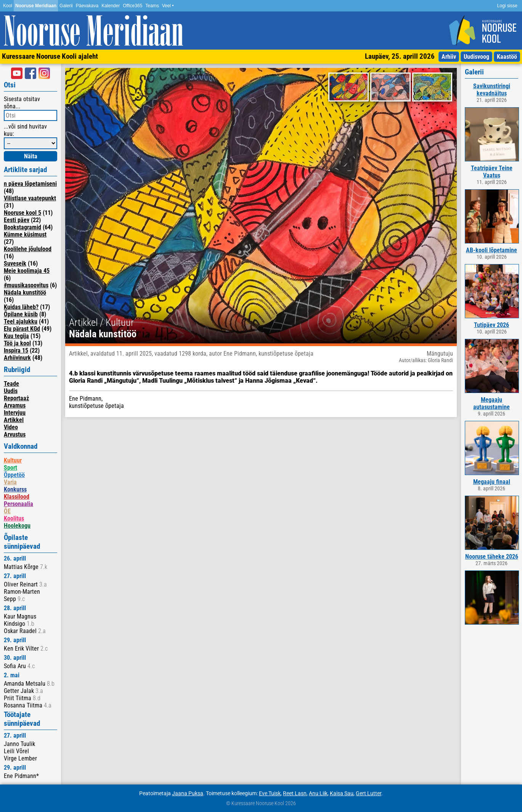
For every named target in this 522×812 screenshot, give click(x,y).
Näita (31, 156)
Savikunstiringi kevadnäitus (492, 90)
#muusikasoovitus (26, 285)
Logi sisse (507, 6)
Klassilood (17, 497)
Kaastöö (507, 57)
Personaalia (18, 504)
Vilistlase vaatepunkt (30, 198)
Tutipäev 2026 (491, 325)
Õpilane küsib (21, 314)
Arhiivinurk (17, 358)
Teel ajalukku (21, 321)
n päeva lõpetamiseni (30, 184)
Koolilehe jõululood (28, 249)
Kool (8, 6)
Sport (10, 468)
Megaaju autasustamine (491, 403)
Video (11, 427)
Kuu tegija (16, 336)
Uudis (11, 391)
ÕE (7, 511)
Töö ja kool (17, 343)
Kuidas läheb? (21, 307)
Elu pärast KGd (22, 329)
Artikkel (14, 420)
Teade (11, 384)
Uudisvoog (476, 57)
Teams (152, 6)
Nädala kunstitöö (25, 292)
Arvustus (15, 434)
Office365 (133, 6)
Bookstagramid (22, 227)
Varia (10, 482)
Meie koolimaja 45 (27, 271)
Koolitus (14, 518)
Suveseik (15, 263)
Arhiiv (449, 57)
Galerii (66, 6)
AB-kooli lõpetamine (491, 250)
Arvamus (15, 405)
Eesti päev (17, 220)
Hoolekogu (17, 526)
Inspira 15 (16, 350)
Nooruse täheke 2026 (492, 557)
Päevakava (87, 6)
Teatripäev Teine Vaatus (492, 172)
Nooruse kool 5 (22, 213)
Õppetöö (14, 475)
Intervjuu (15, 413)
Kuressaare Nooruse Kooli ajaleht (50, 56)
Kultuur (13, 460)
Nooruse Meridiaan (36, 6)
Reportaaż (16, 398)
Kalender (111, 6)
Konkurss (15, 489)
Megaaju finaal (492, 482)
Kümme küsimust (25, 234)
